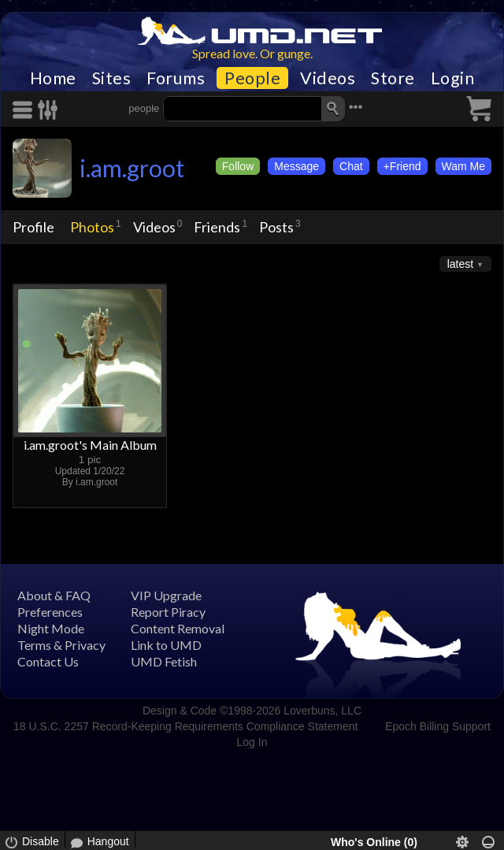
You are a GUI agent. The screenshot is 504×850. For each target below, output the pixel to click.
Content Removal (178, 628)
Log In (252, 742)
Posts (276, 227)
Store (393, 78)
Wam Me (463, 166)
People (252, 78)
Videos (328, 78)
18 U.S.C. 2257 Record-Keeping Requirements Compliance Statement (185, 726)
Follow (238, 166)
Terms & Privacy (61, 645)
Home (53, 78)
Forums (176, 78)
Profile (33, 227)
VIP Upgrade (166, 595)
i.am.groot (132, 168)
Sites (112, 78)
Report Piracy (168, 612)
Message (296, 166)
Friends (217, 227)
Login (453, 78)
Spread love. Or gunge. (252, 53)
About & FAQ (54, 595)
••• (356, 107)
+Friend (402, 166)
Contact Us (48, 661)
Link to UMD (166, 645)
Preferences (50, 612)
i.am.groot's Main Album (90, 445)
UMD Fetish (164, 661)
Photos (92, 227)
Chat (351, 166)
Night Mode (51, 628)
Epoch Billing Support (438, 726)
